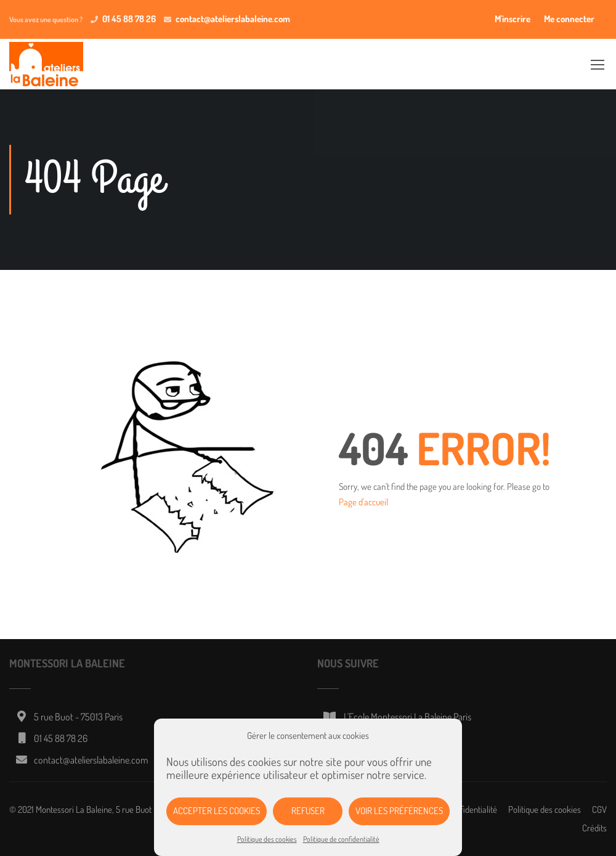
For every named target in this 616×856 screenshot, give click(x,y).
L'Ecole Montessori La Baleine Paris (407, 717)
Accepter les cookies (217, 811)
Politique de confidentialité (341, 839)
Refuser (308, 811)
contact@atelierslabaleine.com (233, 19)
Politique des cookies (267, 839)
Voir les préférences (399, 811)
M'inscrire (513, 19)
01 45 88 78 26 (129, 19)
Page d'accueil (363, 502)
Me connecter (569, 19)
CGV (599, 809)
